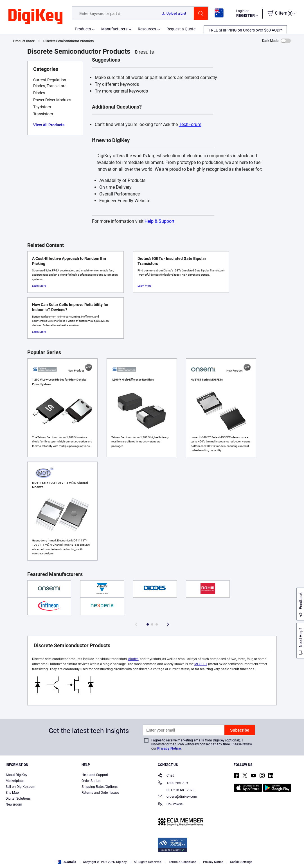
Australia (67, 862)
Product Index (24, 41)
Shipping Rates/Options (100, 787)
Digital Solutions (18, 799)
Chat (166, 776)
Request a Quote (181, 29)
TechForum (190, 124)
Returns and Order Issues (100, 793)
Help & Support (159, 221)
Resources (147, 29)
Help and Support (95, 775)
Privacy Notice (169, 748)
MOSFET (201, 664)
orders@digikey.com (177, 797)
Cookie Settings (241, 862)
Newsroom (14, 804)
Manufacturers (114, 29)
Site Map (12, 793)
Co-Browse (170, 805)
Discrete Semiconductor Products (68, 41)
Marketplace (15, 781)
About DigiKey (16, 775)
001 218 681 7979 (176, 790)
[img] (35, 17)
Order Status (91, 781)
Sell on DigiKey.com (21, 787)
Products (83, 29)
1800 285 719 (173, 783)
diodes (133, 659)
